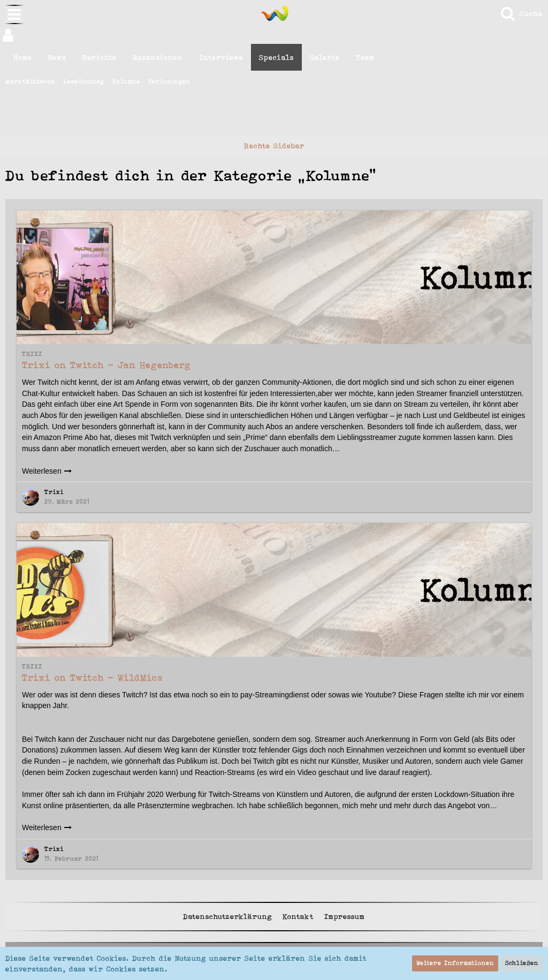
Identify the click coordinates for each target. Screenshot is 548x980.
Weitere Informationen (455, 963)
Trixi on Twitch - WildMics (92, 678)
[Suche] (521, 13)
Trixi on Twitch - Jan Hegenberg (106, 365)
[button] (274, 35)
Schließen (522, 963)
